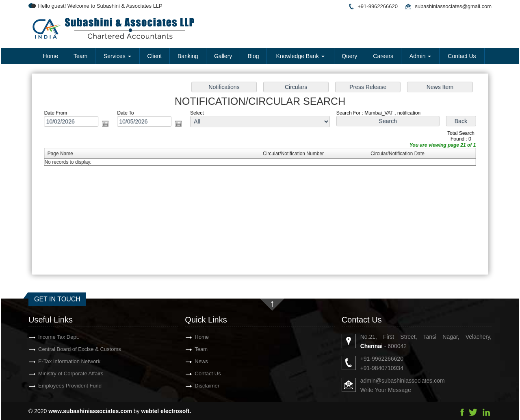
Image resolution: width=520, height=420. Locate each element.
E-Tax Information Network (62, 361)
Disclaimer (200, 386)
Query (349, 56)
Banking (188, 56)
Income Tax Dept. (51, 337)
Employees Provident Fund (63, 386)
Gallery (223, 56)
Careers (383, 56)
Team (80, 56)
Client (154, 56)
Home (51, 56)
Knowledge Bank (300, 56)
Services (117, 56)
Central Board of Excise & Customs (72, 349)
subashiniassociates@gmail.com (453, 6)
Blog (253, 56)
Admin (420, 56)
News (194, 361)
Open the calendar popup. (108, 125)
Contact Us (462, 56)
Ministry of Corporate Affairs (63, 373)
